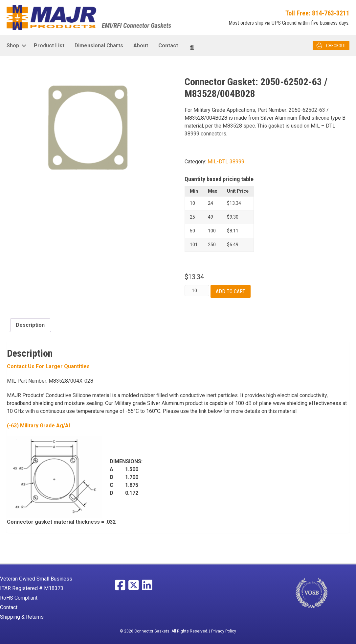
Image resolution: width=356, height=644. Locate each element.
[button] (24, 46)
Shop (13, 46)
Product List (49, 46)
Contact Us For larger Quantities (48, 366)
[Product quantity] (197, 291)
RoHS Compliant (19, 598)
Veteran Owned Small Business (36, 579)
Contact (168, 46)
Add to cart (231, 291)
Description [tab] (30, 325)
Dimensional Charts (99, 46)
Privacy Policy (224, 631)
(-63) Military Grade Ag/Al (38, 426)
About (141, 46)
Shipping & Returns (22, 617)
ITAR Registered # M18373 (32, 588)
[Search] (192, 47)
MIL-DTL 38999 (226, 162)
